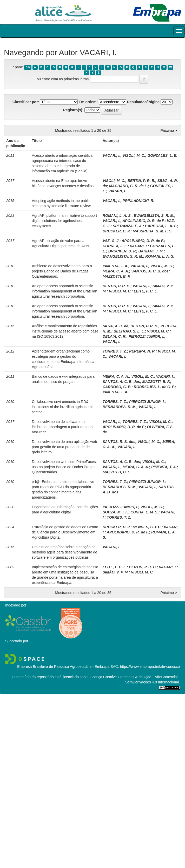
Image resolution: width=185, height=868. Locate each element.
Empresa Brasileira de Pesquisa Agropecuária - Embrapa (63, 667)
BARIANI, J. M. (151, 251)
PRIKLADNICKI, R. (138, 201)
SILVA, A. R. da (115, 326)
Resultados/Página (143, 102)
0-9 (28, 67)
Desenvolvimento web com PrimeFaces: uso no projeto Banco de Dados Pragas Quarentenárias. (64, 467)
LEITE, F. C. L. (146, 291)
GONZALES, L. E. (162, 155)
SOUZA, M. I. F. (115, 512)
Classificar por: (26, 102)
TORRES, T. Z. (115, 351)
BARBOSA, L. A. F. (161, 226)
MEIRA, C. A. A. (116, 271)
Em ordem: (88, 102)
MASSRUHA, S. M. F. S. (153, 231)
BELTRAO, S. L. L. (129, 331)
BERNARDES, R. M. (120, 407)
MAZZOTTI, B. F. (117, 276)
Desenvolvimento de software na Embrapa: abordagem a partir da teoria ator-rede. (63, 427)
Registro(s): (73, 110)
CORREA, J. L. (115, 246)
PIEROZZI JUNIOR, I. (146, 336)
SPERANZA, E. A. (128, 226)
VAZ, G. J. (111, 241)
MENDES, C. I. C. (147, 527)
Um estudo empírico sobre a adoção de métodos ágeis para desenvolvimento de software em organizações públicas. (65, 552)
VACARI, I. (111, 155)
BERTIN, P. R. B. (141, 181)
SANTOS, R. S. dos (119, 442)
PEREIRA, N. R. (142, 351)
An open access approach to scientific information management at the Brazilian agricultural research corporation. (65, 291)
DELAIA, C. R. (115, 336)
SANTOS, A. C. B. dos (150, 271)
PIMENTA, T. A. (115, 266)
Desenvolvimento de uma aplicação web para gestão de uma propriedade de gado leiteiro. (65, 447)
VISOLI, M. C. (134, 155)
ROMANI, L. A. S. (117, 216)
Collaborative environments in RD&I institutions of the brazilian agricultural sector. (62, 407)
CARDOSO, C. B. (117, 387)
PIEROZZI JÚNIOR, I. (147, 482)
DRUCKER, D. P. (117, 231)
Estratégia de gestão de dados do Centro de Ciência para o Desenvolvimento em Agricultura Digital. (65, 532)
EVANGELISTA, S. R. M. (154, 216)
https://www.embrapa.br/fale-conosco (150, 667)
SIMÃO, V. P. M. (116, 572)
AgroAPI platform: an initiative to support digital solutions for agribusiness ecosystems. (65, 221)
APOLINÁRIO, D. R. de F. (144, 221)
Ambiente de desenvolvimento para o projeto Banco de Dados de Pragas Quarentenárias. (62, 271)
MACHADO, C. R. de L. (128, 186)
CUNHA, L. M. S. (144, 512)
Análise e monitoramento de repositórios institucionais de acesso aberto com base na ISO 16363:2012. (65, 331)
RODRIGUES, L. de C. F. (154, 387)
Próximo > (169, 130)
